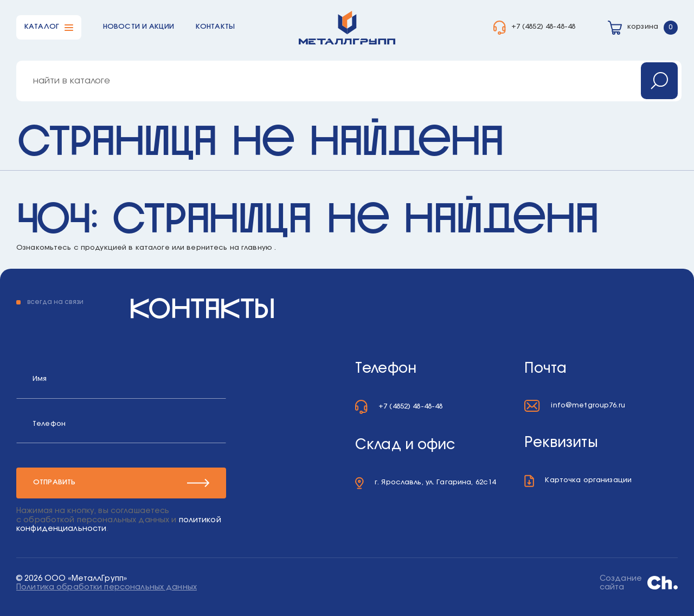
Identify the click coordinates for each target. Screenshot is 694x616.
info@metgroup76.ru (588, 406)
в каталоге (149, 248)
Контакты (215, 27)
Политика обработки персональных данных (107, 587)
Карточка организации (588, 480)
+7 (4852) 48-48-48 (543, 27)
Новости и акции (139, 27)
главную (257, 248)
